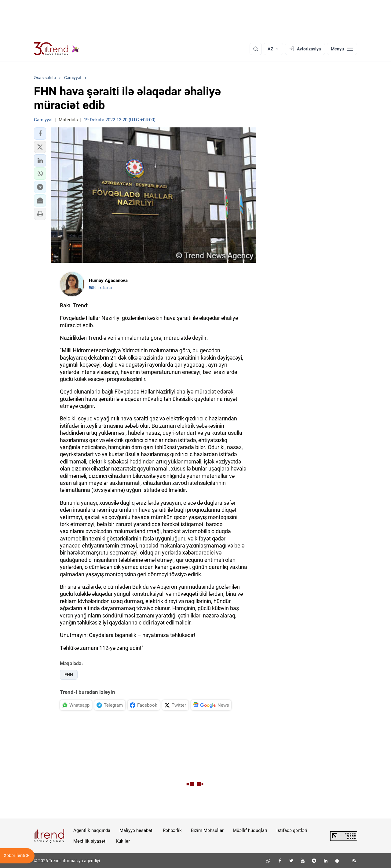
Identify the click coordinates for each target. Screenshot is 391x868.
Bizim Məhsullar (207, 830)
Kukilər (123, 841)
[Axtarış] (256, 49)
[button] (40, 134)
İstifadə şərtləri (292, 830)
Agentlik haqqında (92, 830)
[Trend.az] (57, 49)
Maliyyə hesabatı (137, 830)
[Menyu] (342, 49)
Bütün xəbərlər (101, 288)
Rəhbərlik (172, 830)
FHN (69, 675)
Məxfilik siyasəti (90, 841)
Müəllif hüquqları (250, 830)
